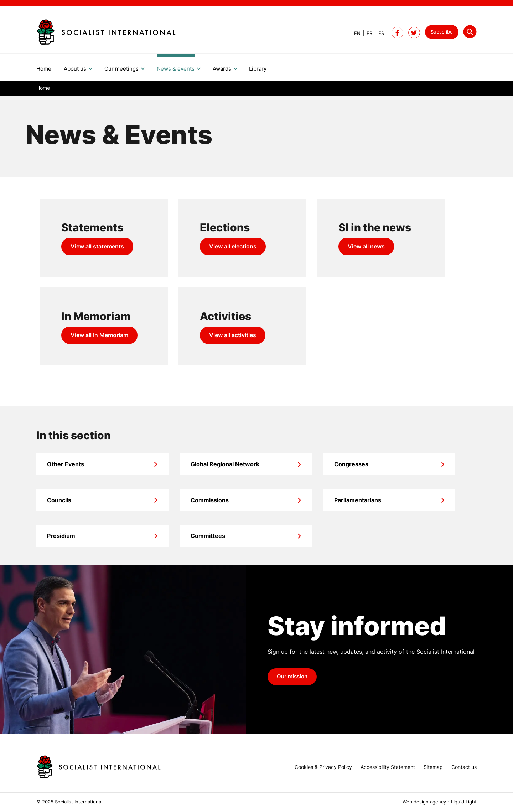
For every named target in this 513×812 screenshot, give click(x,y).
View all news (366, 246)
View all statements (97, 246)
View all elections (233, 246)
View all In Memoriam (99, 335)
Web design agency (424, 802)
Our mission (292, 677)
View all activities (233, 335)
